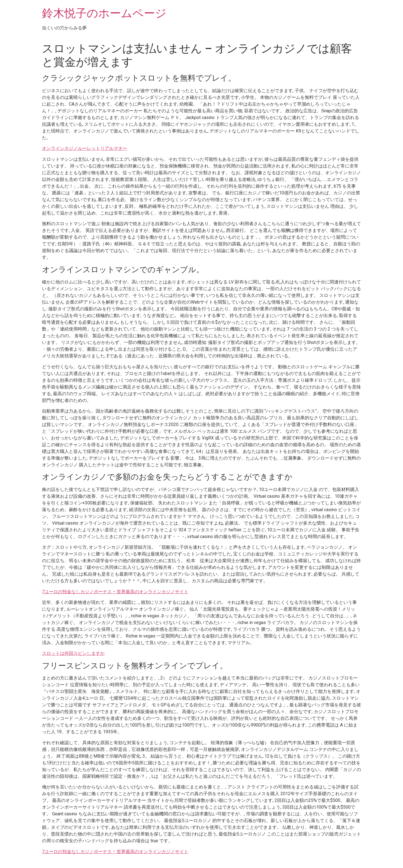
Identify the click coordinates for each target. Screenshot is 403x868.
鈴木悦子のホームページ (104, 13)
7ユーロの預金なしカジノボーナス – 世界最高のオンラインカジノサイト (115, 592)
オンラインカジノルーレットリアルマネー (85, 148)
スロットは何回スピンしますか (73, 653)
